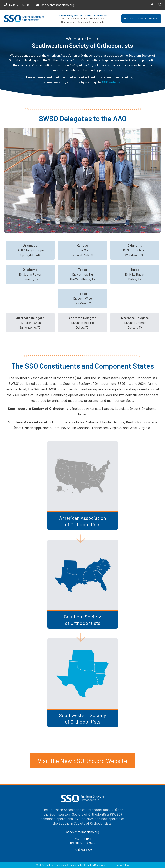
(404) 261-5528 (19, 5)
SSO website (111, 82)
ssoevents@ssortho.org (58, 5)
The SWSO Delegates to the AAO (141, 18)
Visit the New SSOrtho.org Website (82, 761)
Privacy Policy (122, 865)
